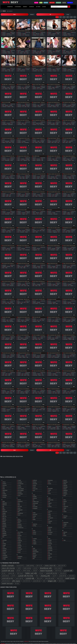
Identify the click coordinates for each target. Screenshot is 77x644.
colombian (50, 49)
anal (34, 31)
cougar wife (54, 571)
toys (64, 505)
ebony (19, 514)
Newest (11, 14)
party (49, 508)
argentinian (8, 336)
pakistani (50, 506)
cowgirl (11, 443)
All (18, 14)
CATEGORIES (18, 7)
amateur (4, 31)
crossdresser (21, 479)
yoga (64, 535)
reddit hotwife (52, 3)
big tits (72, 49)
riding (37, 51)
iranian (34, 511)
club (7, 175)
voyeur (65, 521)
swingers (65, 489)
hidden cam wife (39, 561)
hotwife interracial (58, 566)
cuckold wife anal (8, 566)
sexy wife (36, 3)
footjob (19, 542)
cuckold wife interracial (6, 576)
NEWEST (25, 7)
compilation (5, 552)
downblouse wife (46, 563)
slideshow (35, 319)
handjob (42, 176)
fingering (20, 536)
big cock (38, 31)
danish (19, 495)
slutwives (64, 3)
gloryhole (35, 479)
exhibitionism (21, 523)
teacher (65, 497)
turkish (65, 507)
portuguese (51, 513)
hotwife (41, 3)
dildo (19, 500)
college (4, 549)
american (9, 31)
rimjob (50, 526)
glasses (54, 104)
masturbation (10, 122)
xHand (33, 281)
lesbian (35, 537)
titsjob (65, 503)
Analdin (64, 48)
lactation (35, 534)
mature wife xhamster (8, 563)
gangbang (20, 552)
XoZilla (49, 102)
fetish (19, 532)
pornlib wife (35, 563)
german (13, 67)
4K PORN (38, 7)
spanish (65, 475)
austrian (4, 492)
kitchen (25, 122)
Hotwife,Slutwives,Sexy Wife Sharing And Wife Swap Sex (11, 2)
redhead (50, 522)
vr (64, 523)
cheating (24, 31)
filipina (19, 534)
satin (49, 534)
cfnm (64, 228)
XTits (48, 173)
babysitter (5, 498)
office (49, 493)
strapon (65, 484)
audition (4, 489)
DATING (44, 7)
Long (25, 14)
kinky (4, 247)
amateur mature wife (50, 561)
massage (35, 545)
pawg (40, 391)
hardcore (27, 49)
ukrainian (65, 511)
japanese (71, 139)
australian (5, 491)
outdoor (9, 104)
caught (42, 31)
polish (11, 391)
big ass (69, 31)
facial (23, 175)
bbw (38, 103)
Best (4, 14)
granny (4, 192)
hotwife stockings (30, 561)
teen (34, 230)
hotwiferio (19, 563)
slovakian (50, 544)
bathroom (4, 228)
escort (19, 518)
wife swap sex (70, 3)
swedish (65, 487)
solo (18, 301)
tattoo (65, 495)
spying (65, 479)
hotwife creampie (8, 561)
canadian (19, 31)
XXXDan (19, 316)
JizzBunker (49, 48)
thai (64, 500)
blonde (13, 31)
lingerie (41, 86)
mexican (35, 550)
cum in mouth (9, 33)
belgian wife (52, 576)
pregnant (50, 516)
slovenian (50, 546)
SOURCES (32, 7)
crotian (19, 481)
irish (34, 513)
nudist (50, 485)
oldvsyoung (51, 495)
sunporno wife (11, 568)
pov (34, 51)
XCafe (18, 227)
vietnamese (66, 518)
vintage (65, 519)
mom (28, 51)
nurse (49, 489)
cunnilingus (20, 489)
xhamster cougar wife (58, 563)
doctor (19, 503)
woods (65, 531)
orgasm (7, 391)
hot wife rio (46, 3)
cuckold (9, 67)
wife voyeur (4, 568)
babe (58, 31)
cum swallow (42, 301)
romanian (50, 527)
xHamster (4, 30)
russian (50, 529)
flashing (20, 541)
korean (34, 529)
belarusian (5, 507)
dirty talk (43, 175)
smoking (50, 549)
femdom (20, 531)
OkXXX (18, 155)
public (49, 518)
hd (23, 33)
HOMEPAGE (10, 7)
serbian (50, 537)
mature (13, 51)
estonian (20, 519)
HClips (33, 84)
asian (64, 139)
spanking (65, 477)
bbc (34, 67)
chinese (4, 546)
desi (19, 498)
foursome (20, 544)
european (50, 104)
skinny (50, 541)
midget (34, 552)
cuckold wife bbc (5, 571)
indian (34, 508)
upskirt (65, 513)
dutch (19, 510)
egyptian (20, 516)
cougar (8, 49)
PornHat (3, 84)
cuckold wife (68, 566)
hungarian (35, 504)
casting (19, 192)
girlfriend (12, 85)
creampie (19, 33)
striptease (65, 486)
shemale (50, 539)
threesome (41, 194)
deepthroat (20, 497)
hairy (64, 86)
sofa (49, 551)
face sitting (20, 527)
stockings (65, 482)
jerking (34, 521)
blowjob (4, 33)
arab (4, 484)
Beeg (48, 137)
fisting (19, 539)
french (70, 33)
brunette (22, 49)
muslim (50, 479)
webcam (65, 527)
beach (19, 318)
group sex (35, 484)
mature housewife (46, 566)
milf (25, 51)
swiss (65, 491)
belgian (4, 508)
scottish (50, 535)
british (69, 85)
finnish (39, 264)
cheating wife (58, 3)
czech (8, 85)
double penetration (39, 121)
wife (40, 51)
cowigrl (69, 318)
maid (34, 543)
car (3, 537)
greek (34, 482)
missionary (22, 444)
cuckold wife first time (20, 561)
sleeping (50, 542)
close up (9, 407)
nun (49, 487)
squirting (65, 481)
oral (49, 497)
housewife (42, 33)
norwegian (50, 484)
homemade (27, 33)
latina (9, 51)
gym (34, 486)
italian (27, 391)
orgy (49, 500)
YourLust (49, 245)
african (34, 157)
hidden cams (23, 68)
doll (19, 507)
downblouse (20, 508)
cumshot (9, 121)
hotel (41, 68)
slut (49, 547)
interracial (4, 104)
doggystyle (65, 33)
